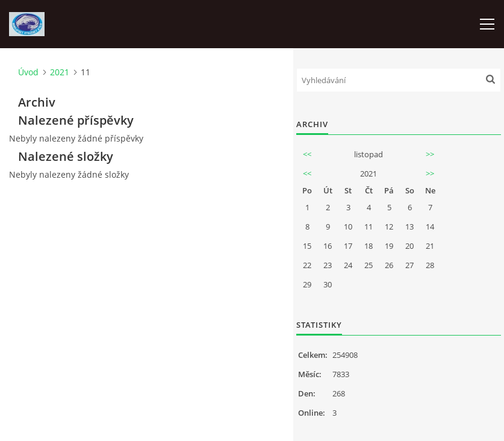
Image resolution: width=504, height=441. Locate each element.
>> (430, 154)
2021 (60, 72)
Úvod (28, 72)
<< (307, 154)
